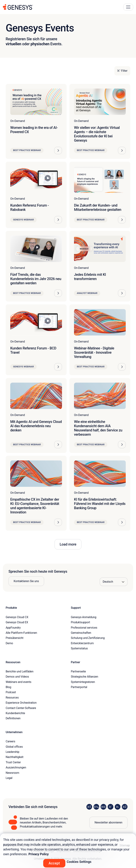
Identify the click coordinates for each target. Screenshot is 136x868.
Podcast (11, 692)
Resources (12, 698)
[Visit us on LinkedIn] (89, 807)
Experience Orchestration (21, 703)
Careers (10, 741)
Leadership (12, 752)
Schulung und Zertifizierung (88, 638)
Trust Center (13, 762)
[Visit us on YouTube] (118, 807)
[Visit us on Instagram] (96, 807)
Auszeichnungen (16, 767)
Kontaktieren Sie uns (26, 581)
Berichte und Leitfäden (20, 671)
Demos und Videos (17, 677)
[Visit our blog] (125, 807)
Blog (8, 687)
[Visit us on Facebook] (110, 807)
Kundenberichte (15, 713)
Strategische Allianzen (84, 677)
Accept (54, 863)
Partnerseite (78, 671)
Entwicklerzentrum (82, 643)
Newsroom (12, 773)
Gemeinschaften (81, 633)
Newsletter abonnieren (108, 822)
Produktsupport (80, 622)
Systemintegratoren (83, 682)
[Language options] (114, 582)
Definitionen (13, 718)
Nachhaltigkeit (15, 757)
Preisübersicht (15, 638)
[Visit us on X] (103, 807)
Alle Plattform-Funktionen (21, 633)
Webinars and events (19, 682)
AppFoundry (13, 628)
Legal (9, 778)
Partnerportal (79, 687)
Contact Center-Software (21, 708)
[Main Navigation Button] (128, 7)
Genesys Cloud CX (17, 617)
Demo (9, 643)
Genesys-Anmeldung (84, 617)
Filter (122, 71)
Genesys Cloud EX (17, 622)
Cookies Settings (79, 862)
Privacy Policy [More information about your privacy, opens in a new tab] (39, 854)
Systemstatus (79, 648)
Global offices (14, 747)
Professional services (84, 628)
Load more (68, 544)
